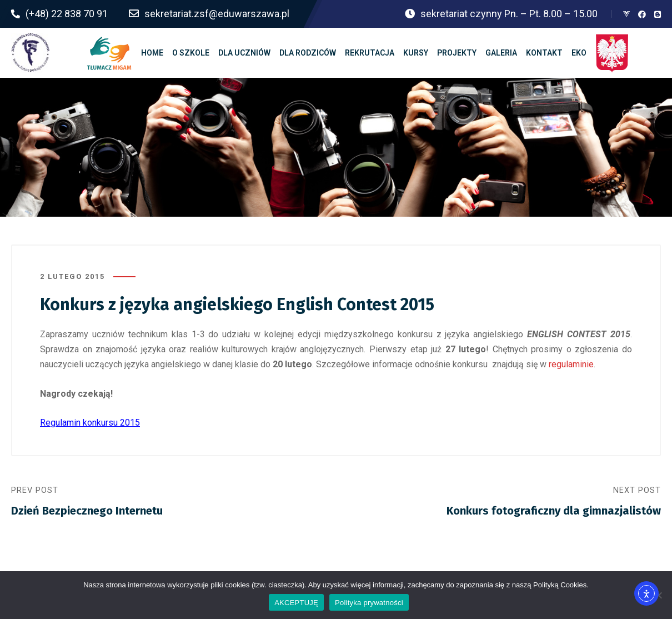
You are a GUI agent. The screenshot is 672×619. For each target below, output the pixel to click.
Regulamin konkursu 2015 (90, 423)
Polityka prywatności (369, 603)
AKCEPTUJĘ (296, 603)
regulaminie (571, 364)
